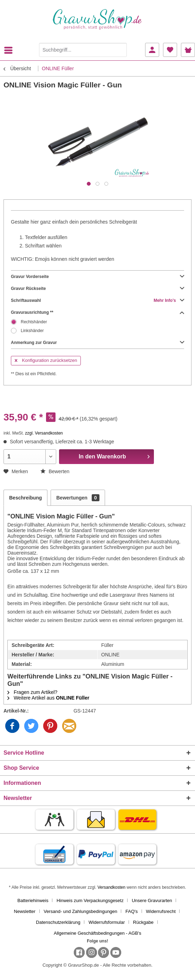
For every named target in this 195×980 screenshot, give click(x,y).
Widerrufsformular (107, 922)
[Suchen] (120, 50)
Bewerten (55, 471)
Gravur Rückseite (97, 289)
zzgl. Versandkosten (44, 433)
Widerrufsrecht (161, 911)
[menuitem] (10, 50)
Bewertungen (78, 498)
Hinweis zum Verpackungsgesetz (90, 900)
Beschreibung (25, 498)
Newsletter (25, 911)
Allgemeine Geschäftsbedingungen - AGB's (97, 933)
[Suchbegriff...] (83, 50)
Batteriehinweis (33, 900)
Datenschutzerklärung (58, 922)
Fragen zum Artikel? (32, 692)
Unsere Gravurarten (152, 900)
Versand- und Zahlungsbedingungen (80, 911)
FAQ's (132, 911)
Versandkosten (111, 887)
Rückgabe (144, 922)
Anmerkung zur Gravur (97, 343)
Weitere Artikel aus (48, 698)
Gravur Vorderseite (97, 277)
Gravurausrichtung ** (97, 312)
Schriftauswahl (97, 300)
